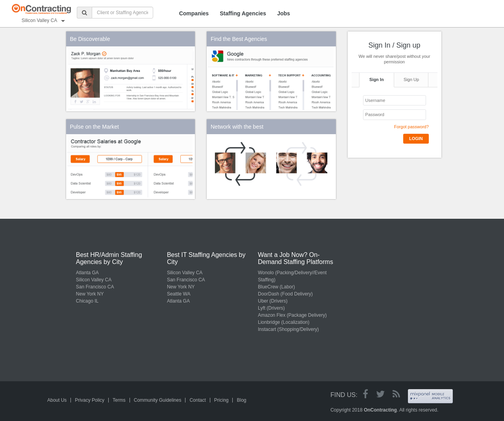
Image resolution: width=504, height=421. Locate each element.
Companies (194, 13)
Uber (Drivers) (273, 301)
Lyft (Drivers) (271, 308)
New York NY (90, 294)
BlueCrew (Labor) (276, 287)
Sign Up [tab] (411, 79)
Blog (241, 400)
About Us (57, 400)
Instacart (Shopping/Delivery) (288, 329)
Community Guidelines (158, 400)
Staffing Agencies (243, 13)
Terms (119, 400)
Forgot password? (411, 127)
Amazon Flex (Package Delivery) (292, 315)
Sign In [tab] (377, 79)
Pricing (221, 400)
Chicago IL (87, 301)
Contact (197, 400)
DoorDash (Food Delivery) (285, 294)
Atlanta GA (87, 273)
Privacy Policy (90, 400)
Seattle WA (179, 294)
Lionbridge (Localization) (284, 322)
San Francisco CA (95, 287)
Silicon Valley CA (94, 280)
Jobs (284, 13)
